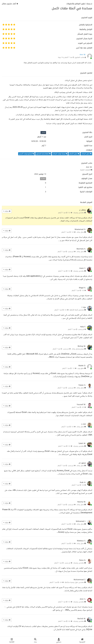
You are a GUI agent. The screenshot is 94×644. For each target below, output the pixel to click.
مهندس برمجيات (79, 213)
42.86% (43, 179)
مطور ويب (81, 368)
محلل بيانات (80, 232)
